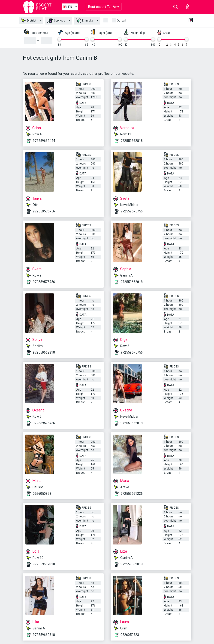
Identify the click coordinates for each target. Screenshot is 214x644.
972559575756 (44, 211)
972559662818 (132, 141)
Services (56, 21)
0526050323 (42, 494)
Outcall (121, 21)
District (29, 21)
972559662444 (44, 141)
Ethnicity (84, 21)
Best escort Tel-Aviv (104, 7)
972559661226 (132, 494)
